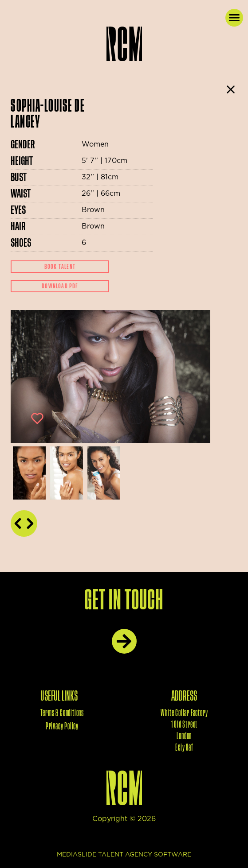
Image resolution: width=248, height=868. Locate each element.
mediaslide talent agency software (124, 855)
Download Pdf (60, 286)
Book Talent (60, 267)
